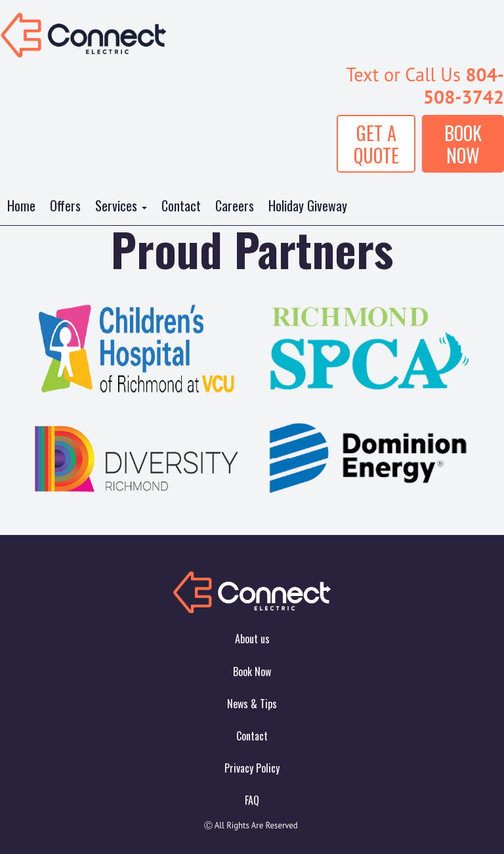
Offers (65, 205)
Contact (181, 205)
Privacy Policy (252, 768)
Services (121, 205)
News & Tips (252, 704)
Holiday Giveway (308, 205)
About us (252, 639)
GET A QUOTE (376, 144)
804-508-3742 (464, 86)
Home (21, 205)
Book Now (252, 672)
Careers (235, 205)
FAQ (252, 800)
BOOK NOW (463, 144)
